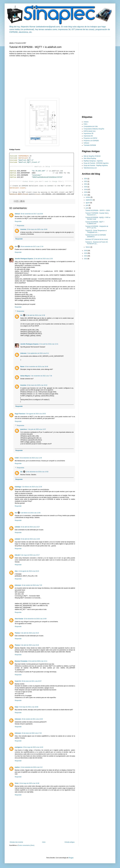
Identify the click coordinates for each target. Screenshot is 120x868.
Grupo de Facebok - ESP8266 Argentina (96, 163)
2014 (86, 256)
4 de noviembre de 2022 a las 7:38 (41, 376)
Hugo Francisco (20, 414)
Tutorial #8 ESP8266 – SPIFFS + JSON (98, 210)
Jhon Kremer (19, 619)
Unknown (23, 353)
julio (87, 205)
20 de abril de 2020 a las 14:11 (38, 661)
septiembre (89, 200)
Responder (18, 221)
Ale (16, 246)
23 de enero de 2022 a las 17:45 (32, 733)
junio (87, 208)
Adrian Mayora (25, 376)
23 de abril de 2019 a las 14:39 (30, 539)
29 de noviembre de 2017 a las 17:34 (32, 246)
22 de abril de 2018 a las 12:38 (35, 315)
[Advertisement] (51, 37)
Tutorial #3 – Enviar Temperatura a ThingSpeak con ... (96, 231)
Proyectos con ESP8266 (91, 141)
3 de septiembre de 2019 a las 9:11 (38, 353)
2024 (86, 179)
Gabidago (18, 487)
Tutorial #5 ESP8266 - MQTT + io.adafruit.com (95, 223)
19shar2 (17, 214)
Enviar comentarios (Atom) (26, 845)
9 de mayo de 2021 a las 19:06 (29, 707)
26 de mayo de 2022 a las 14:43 (33, 747)
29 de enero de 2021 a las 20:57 (32, 681)
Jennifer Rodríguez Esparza (24, 259)
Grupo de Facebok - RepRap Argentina (96, 165)
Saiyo (17, 707)
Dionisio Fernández (21, 661)
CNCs (85, 124)
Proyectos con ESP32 (90, 138)
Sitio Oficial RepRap (90, 158)
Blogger (71, 858)
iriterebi (17, 555)
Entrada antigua (70, 842)
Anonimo (23, 229)
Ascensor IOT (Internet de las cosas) (97, 239)
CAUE (17, 458)
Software (86, 143)
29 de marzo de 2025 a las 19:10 (37, 385)
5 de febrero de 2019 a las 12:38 (32, 487)
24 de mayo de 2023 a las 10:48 (29, 783)
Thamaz (17, 633)
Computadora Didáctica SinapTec (94, 129)
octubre (88, 197)
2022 (86, 181)
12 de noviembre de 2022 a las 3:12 (31, 767)
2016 (86, 251)
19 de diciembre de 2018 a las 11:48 (31, 458)
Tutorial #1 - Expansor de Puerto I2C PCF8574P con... (97, 243)
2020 (86, 187)
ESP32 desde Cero (90, 131)
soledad (17, 527)
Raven (22, 367)
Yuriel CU (18, 681)
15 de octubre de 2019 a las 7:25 (32, 585)
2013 (86, 259)
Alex (16, 571)
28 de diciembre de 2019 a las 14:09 (35, 619)
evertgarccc (19, 747)
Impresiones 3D (88, 133)
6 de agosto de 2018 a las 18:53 (36, 414)
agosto (88, 203)
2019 (86, 190)
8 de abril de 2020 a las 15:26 (30, 645)
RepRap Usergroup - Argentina (93, 161)
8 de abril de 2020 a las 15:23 (30, 633)
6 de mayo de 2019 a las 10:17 (30, 555)
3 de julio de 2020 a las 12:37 (37, 429)
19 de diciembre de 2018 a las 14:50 (37, 472)
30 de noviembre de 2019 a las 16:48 (37, 367)
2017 (86, 195)
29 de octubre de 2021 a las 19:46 (32, 719)
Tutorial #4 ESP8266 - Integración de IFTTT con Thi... (97, 227)
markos (17, 767)
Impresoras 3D (88, 136)
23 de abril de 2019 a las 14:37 (30, 527)
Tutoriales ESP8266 (90, 145)
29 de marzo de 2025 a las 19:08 (37, 229)
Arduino (86, 122)
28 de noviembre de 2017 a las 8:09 (32, 214)
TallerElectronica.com (90, 168)
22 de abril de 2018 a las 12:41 (49, 344)
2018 (86, 192)
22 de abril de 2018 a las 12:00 (43, 259)
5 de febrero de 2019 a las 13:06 (30, 513)
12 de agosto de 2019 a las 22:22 (29, 571)
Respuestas (20, 226)
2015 (86, 253)
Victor (17, 783)
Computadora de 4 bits (91, 126)
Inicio (44, 842)
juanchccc (24, 429)
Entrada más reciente (16, 842)
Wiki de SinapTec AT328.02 (92, 156)
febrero (88, 247)
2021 (86, 184)
